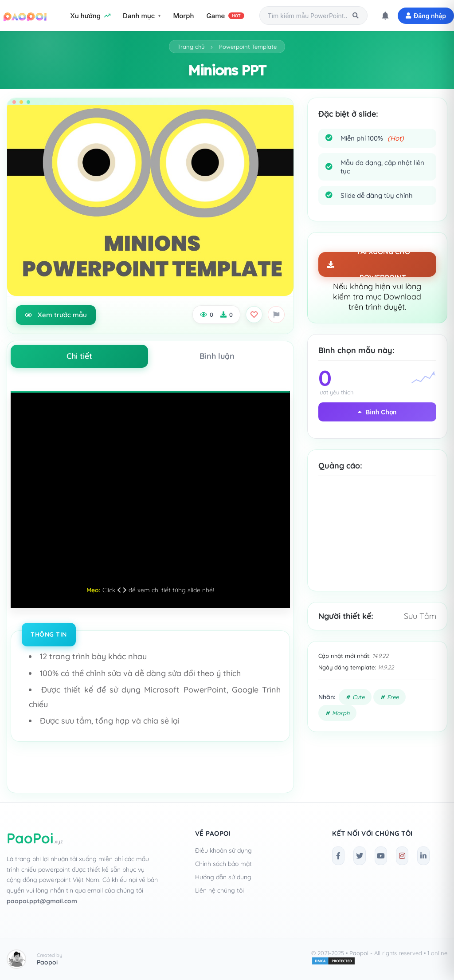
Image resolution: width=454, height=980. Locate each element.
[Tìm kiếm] (356, 16)
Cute (358, 697)
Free (393, 697)
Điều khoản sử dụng (223, 850)
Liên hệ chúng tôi (219, 890)
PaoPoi (35, 838)
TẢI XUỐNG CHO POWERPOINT (369, 264)
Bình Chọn (377, 412)
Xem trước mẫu (56, 315)
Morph (183, 16)
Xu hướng (90, 16)
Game (225, 16)
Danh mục (139, 16)
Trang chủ (191, 47)
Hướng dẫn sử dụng (223, 877)
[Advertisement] (377, 540)
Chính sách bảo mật (223, 864)
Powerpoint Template (248, 47)
